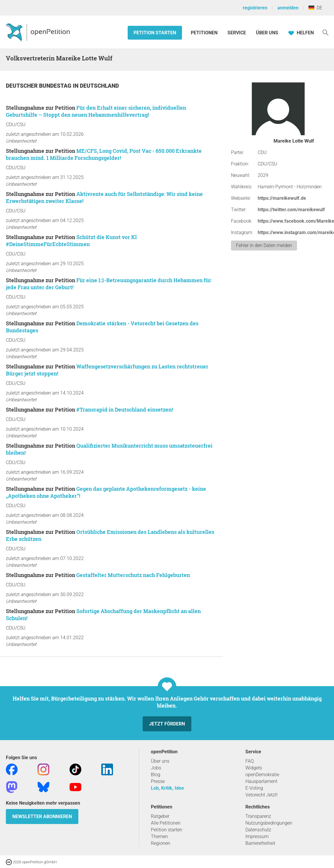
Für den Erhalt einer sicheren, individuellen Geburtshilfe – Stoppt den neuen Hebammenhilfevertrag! (96, 111)
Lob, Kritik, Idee (167, 788)
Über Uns (267, 33)
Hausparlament (261, 781)
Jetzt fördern (167, 724)
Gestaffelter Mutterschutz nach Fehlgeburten (133, 575)
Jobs (156, 768)
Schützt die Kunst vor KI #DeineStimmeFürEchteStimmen (71, 241)
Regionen (161, 843)
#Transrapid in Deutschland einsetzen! (125, 410)
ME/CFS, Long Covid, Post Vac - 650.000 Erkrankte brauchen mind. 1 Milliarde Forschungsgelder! (104, 154)
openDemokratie (262, 775)
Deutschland (99, 86)
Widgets (254, 768)
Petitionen (205, 33)
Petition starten (155, 33)
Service (237, 33)
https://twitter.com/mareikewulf (291, 210)
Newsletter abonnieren (42, 817)
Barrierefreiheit (260, 843)
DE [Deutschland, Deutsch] (315, 8)
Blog (156, 775)
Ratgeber (160, 816)
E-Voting (254, 788)
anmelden (288, 8)
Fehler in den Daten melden (264, 245)
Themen (159, 836)
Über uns (160, 761)
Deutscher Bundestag (39, 86)
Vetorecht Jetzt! (262, 795)
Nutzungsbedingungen (269, 823)
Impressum (257, 836)
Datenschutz (258, 830)
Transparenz (258, 816)
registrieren (255, 8)
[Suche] (325, 32)
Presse (158, 781)
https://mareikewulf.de (282, 198)
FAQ (250, 761)
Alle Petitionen (166, 823)
